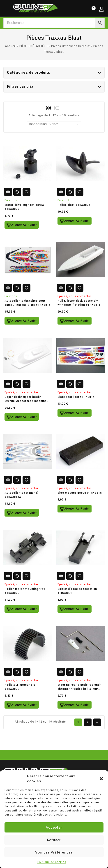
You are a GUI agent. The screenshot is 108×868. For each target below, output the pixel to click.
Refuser (54, 840)
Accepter (54, 828)
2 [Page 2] (88, 722)
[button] (101, 779)
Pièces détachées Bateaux (70, 46)
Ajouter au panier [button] (24, 225)
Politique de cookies (52, 862)
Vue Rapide (8, 192)
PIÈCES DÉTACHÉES (34, 46)
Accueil (10, 46)
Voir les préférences (54, 852)
